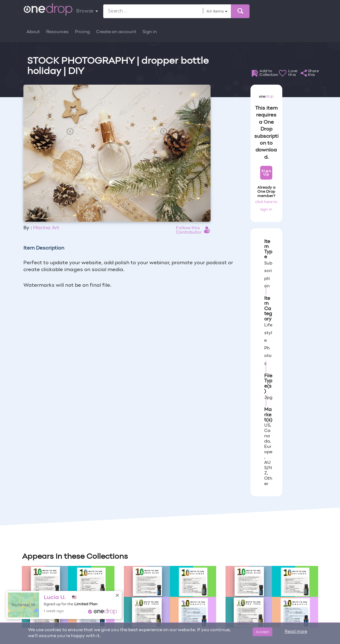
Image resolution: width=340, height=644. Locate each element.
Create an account (116, 32)
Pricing (82, 32)
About (33, 32)
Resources (57, 32)
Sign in (150, 32)
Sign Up (266, 173)
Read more (296, 632)
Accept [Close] (262, 632)
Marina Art (46, 228)
